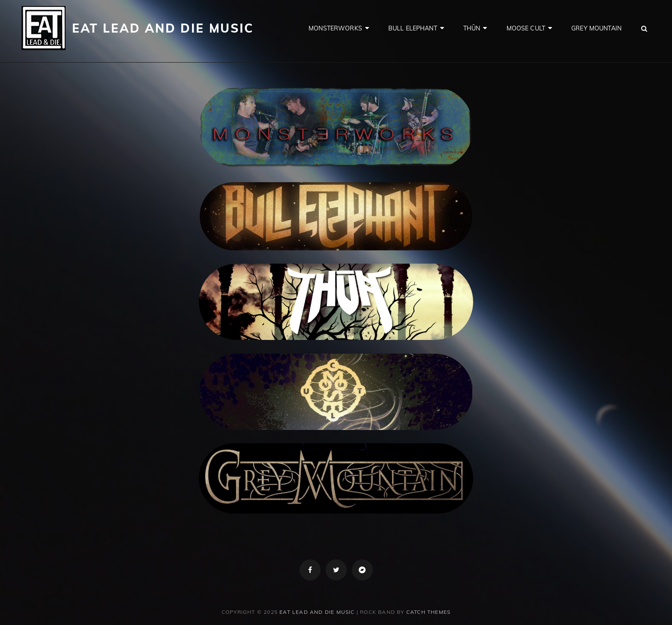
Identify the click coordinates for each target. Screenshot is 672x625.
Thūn (472, 28)
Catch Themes (428, 612)
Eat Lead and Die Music (163, 28)
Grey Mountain (596, 28)
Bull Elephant (413, 28)
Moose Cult (526, 28)
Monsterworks (335, 28)
